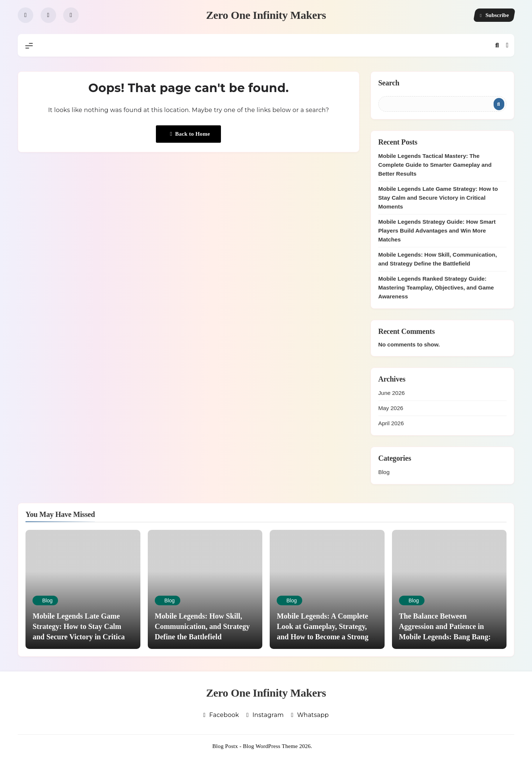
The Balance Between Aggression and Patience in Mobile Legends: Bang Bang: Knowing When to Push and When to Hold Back (445, 637)
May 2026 (391, 408)
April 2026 (391, 423)
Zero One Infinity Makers (266, 15)
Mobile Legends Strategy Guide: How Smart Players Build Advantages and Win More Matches (437, 231)
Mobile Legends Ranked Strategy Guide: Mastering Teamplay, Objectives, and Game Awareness (436, 287)
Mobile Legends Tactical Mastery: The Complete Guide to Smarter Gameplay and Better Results (435, 165)
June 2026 (392, 393)
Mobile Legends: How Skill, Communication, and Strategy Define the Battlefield (202, 626)
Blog (384, 472)
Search (389, 83)
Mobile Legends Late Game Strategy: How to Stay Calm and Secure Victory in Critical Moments (438, 198)
